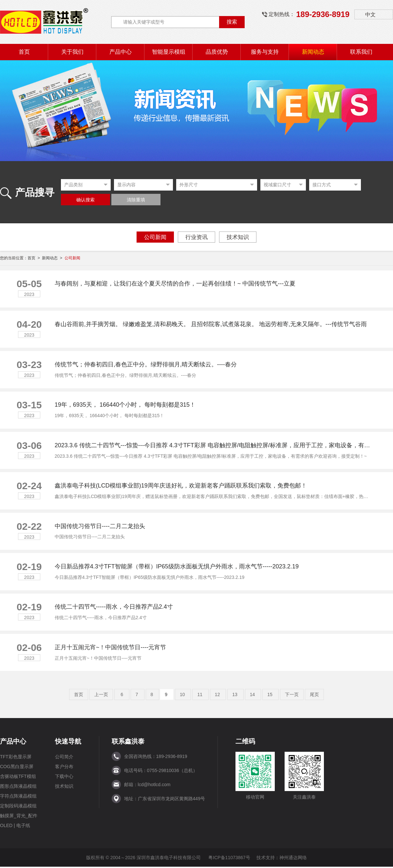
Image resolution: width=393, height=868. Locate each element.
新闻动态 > (53, 258)
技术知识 (238, 237)
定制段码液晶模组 (18, 807)
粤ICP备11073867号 (229, 859)
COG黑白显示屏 (17, 768)
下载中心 (64, 778)
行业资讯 (196, 237)
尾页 (314, 696)
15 (270, 696)
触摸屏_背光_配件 (19, 817)
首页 (79, 696)
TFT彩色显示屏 (16, 758)
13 (235, 696)
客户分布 (64, 768)
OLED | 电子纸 (15, 827)
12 (218, 696)
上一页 (101, 696)
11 (200, 696)
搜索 (232, 22)
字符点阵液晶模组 (18, 797)
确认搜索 (85, 200)
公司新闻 (155, 237)
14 (253, 696)
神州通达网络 (293, 859)
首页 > (35, 258)
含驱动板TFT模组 (18, 778)
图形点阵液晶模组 (18, 787)
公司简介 (64, 758)
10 (183, 696)
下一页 (292, 696)
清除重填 (136, 200)
